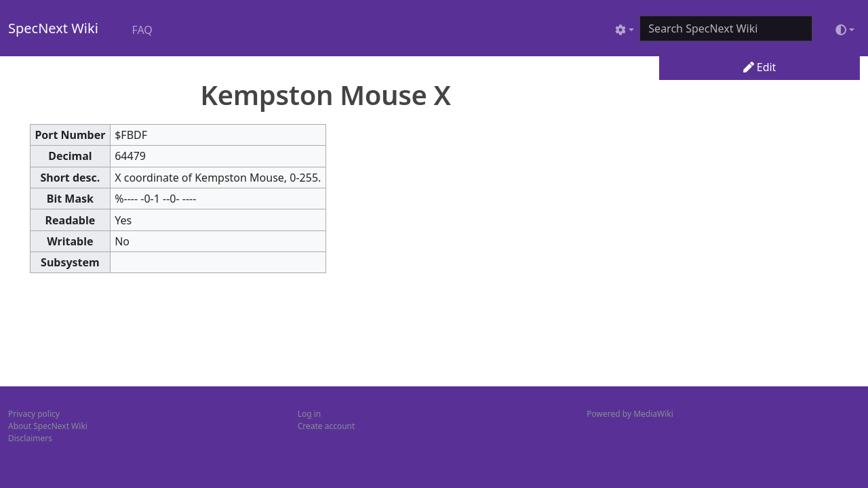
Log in (310, 414)
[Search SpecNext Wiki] (726, 28)
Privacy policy (34, 414)
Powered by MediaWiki (630, 414)
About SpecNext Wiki (48, 426)
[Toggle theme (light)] (845, 30)
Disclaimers (30, 438)
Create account (327, 426)
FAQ (142, 30)
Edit (760, 67)
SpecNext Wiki (53, 28)
